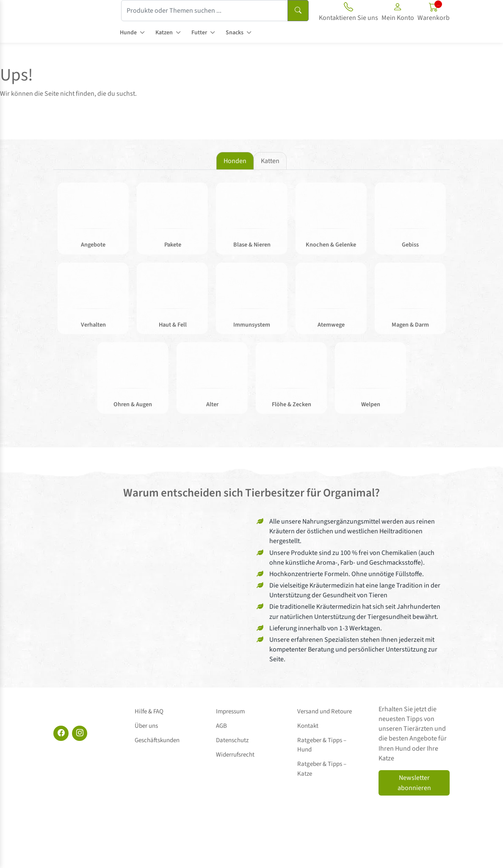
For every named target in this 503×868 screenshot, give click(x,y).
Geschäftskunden (157, 729)
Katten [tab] (270, 161)
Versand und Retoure (325, 710)
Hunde (128, 33)
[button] (398, 13)
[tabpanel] (251, 303)
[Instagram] (80, 735)
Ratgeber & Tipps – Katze (330, 739)
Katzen (164, 33)
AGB (221, 720)
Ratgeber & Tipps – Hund (330, 729)
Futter (199, 33)
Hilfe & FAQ (149, 710)
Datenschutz (232, 729)
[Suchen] (298, 11)
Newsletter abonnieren (414, 784)
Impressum (230, 710)
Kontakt (308, 720)
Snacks (235, 33)
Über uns (146, 720)
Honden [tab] (235, 161)
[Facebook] (61, 735)
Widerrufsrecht (235, 739)
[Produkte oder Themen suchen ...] (205, 11)
